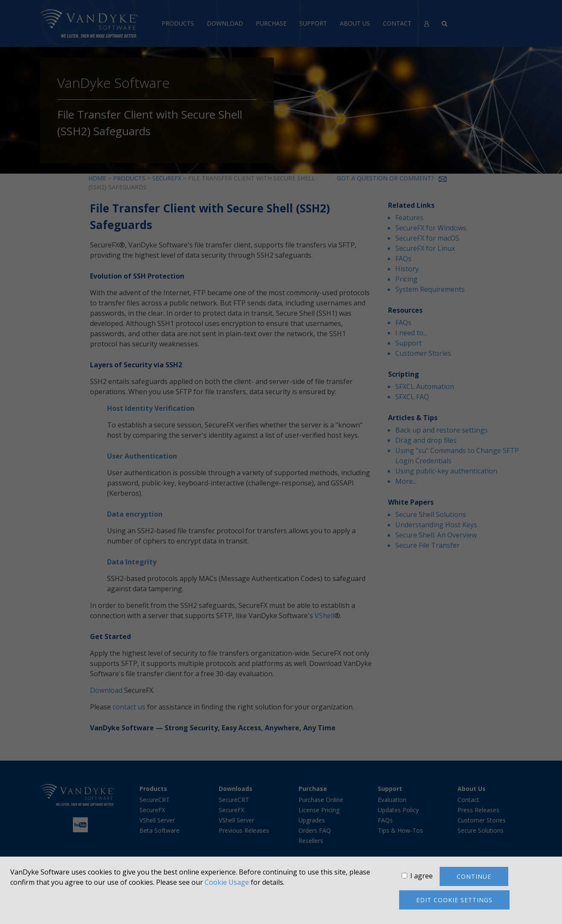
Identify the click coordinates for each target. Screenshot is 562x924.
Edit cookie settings (454, 900)
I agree (421, 876)
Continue (474, 876)
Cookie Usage (227, 882)
